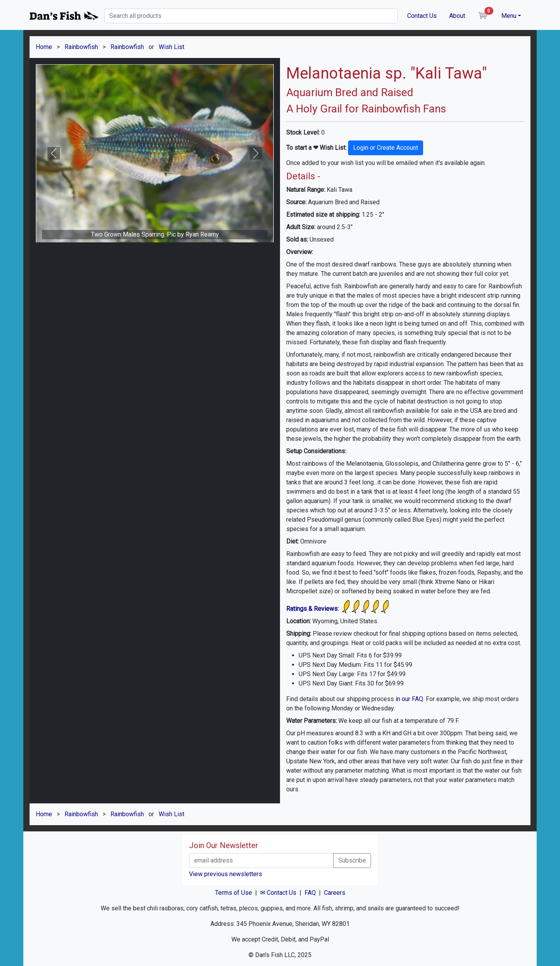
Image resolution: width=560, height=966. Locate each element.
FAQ (310, 893)
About (457, 16)
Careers (335, 893)
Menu (509, 16)
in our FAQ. (410, 699)
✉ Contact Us (278, 893)
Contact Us (422, 16)
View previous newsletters (226, 874)
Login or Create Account (386, 148)
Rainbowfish (81, 47)
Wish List (171, 47)
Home (44, 47)
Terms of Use (234, 893)
